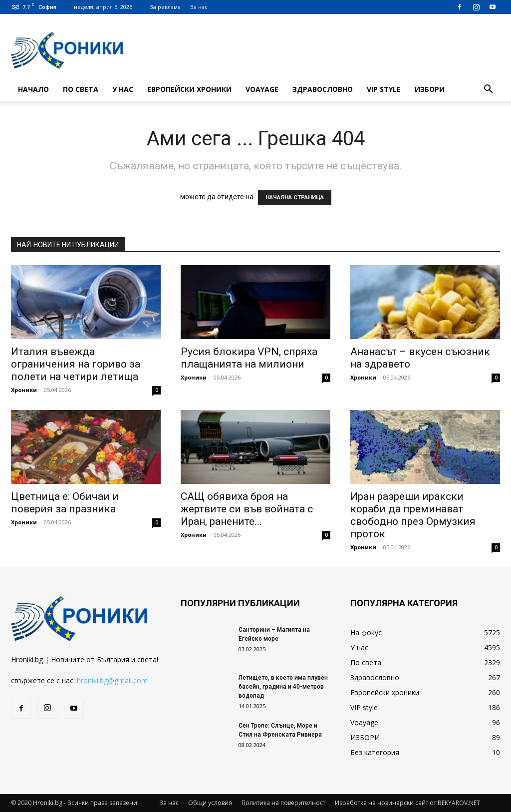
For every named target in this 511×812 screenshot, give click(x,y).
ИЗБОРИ (430, 89)
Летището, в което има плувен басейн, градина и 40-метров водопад (283, 687)
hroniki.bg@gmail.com (112, 680)
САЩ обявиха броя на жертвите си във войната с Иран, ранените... (247, 509)
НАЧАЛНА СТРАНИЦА (295, 198)
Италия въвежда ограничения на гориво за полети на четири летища (76, 364)
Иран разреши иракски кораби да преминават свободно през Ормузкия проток (413, 515)
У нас (123, 89)
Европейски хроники (189, 89)
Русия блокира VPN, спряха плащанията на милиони (249, 358)
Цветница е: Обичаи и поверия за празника (65, 503)
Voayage (262, 89)
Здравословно (323, 89)
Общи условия (210, 803)
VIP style (384, 89)
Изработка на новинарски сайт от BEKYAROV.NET (407, 803)
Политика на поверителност (283, 803)
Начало (33, 89)
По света (81, 89)
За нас (199, 7)
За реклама (165, 7)
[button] (488, 90)
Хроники (24, 390)
